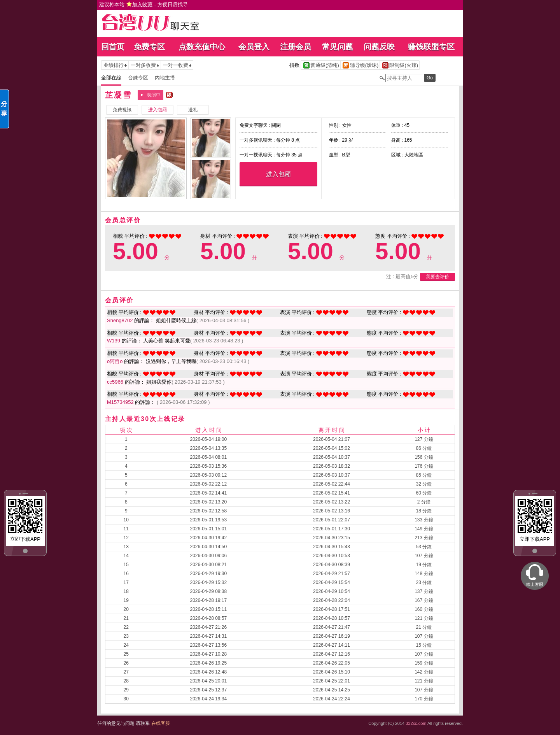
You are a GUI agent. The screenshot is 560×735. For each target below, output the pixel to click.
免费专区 (149, 47)
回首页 (113, 47)
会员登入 (254, 47)
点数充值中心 (202, 47)
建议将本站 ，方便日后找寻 (143, 4)
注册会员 (296, 47)
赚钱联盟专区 (431, 47)
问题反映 (379, 47)
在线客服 (161, 723)
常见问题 (338, 47)
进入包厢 (278, 174)
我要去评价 (437, 277)
